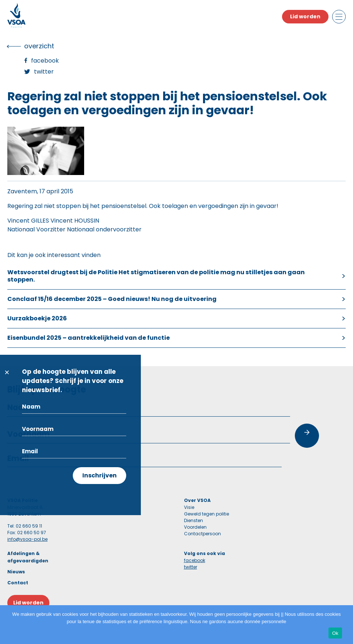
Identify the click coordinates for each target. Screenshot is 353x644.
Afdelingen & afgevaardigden (28, 557)
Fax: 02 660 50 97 (27, 533)
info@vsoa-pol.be (27, 539)
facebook (195, 560)
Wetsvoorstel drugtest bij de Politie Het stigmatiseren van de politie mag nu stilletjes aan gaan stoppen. (156, 276)
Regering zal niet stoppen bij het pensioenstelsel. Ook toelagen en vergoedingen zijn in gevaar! (143, 206)
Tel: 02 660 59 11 (25, 526)
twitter (191, 567)
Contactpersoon (202, 534)
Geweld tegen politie (206, 514)
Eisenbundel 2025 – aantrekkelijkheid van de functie (89, 338)
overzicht (39, 46)
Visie (189, 507)
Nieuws (16, 572)
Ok (335, 633)
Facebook (45, 61)
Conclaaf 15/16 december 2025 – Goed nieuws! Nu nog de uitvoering (112, 299)
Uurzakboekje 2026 (37, 318)
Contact (18, 583)
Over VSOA (197, 500)
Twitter (44, 72)
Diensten (194, 520)
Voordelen (195, 527)
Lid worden (305, 16)
